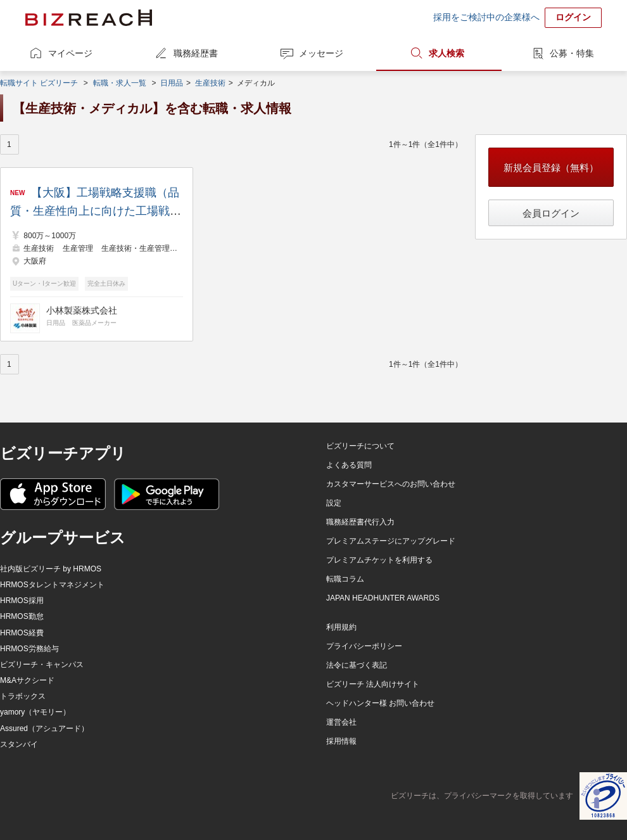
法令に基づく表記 (357, 665)
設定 (334, 503)
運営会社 (341, 722)
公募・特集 (572, 53)
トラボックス (23, 696)
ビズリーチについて (360, 446)
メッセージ (321, 53)
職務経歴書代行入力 (360, 522)
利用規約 (341, 627)
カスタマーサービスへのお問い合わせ (391, 484)
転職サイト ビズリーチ (39, 83)
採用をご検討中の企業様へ (486, 17)
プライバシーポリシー (364, 646)
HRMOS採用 (22, 601)
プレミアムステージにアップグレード (391, 541)
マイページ (70, 53)
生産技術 (210, 83)
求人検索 (446, 53)
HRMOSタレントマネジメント (52, 585)
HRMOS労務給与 (29, 649)
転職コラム (345, 579)
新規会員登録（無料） (551, 168)
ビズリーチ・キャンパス (42, 665)
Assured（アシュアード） (44, 729)
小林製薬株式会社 (82, 310)
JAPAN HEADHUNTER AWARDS (383, 598)
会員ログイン (551, 213)
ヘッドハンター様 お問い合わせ (380, 703)
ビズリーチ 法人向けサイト (373, 684)
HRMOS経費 (22, 633)
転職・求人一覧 (120, 83)
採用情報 (341, 741)
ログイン (573, 17)
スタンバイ (19, 744)
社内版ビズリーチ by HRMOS (51, 569)
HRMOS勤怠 (22, 616)
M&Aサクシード (27, 680)
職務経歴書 (196, 53)
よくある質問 (349, 465)
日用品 (172, 83)
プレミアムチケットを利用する (379, 560)
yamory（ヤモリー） (35, 712)
